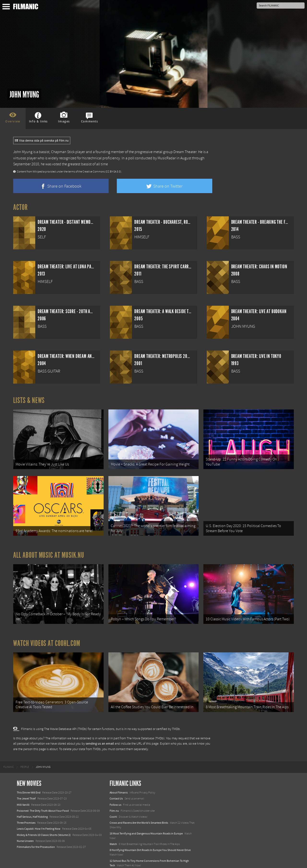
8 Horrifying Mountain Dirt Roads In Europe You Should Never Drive (150, 838)
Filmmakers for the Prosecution (36, 835)
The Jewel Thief (26, 787)
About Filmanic (119, 781)
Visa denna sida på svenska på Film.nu (42, 141)
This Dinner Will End (29, 781)
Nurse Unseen (25, 829)
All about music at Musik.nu (49, 549)
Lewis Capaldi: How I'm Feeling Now (39, 817)
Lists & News (29, 400)
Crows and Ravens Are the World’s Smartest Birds (139, 811)
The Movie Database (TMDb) (146, 726)
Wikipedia (39, 172)
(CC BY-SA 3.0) (113, 172)
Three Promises (26, 811)
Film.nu (114, 799)
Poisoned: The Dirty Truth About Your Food (43, 799)
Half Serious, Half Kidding (32, 805)
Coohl (113, 805)
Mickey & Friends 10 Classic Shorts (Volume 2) (44, 823)
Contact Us (116, 787)
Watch (113, 832)
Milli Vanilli (23, 793)
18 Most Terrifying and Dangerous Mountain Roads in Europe (146, 822)
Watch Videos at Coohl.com (47, 634)
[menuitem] (9, 755)
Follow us (115, 793)
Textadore (116, 859)
